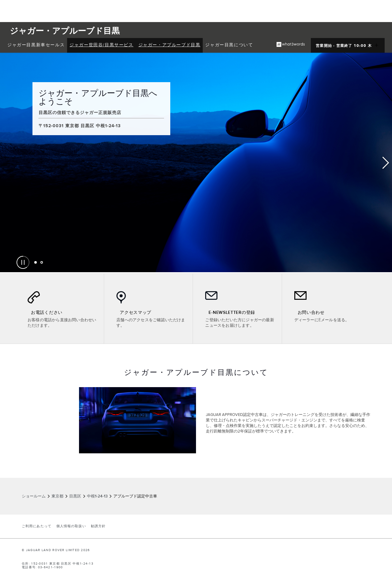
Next (386, 163)
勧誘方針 (98, 526)
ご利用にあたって (37, 526)
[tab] (36, 262)
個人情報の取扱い (71, 526)
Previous (6, 163)
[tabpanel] (196, 162)
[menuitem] (36, 45)
